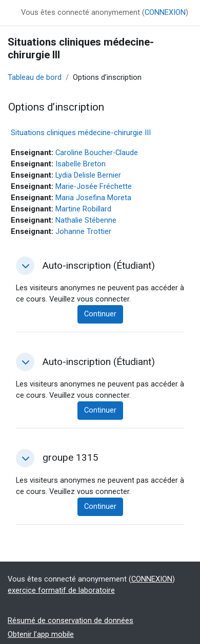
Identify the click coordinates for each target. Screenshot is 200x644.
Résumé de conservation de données (71, 620)
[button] (25, 266)
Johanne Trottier (83, 231)
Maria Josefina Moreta (93, 198)
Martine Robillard (83, 209)
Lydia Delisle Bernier (88, 175)
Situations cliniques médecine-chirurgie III (81, 133)
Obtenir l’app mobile (41, 634)
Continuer (100, 314)
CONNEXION (165, 12)
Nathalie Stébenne (86, 220)
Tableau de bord (35, 77)
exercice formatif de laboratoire (61, 590)
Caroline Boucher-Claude (97, 153)
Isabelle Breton (81, 164)
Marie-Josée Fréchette (94, 186)
